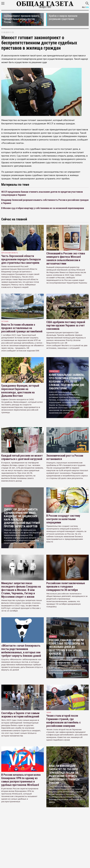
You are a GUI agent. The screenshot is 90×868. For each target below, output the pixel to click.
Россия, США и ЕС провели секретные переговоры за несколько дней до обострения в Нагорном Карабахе (66, 647)
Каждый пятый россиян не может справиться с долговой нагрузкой (22, 457)
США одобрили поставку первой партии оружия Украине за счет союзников (66, 325)
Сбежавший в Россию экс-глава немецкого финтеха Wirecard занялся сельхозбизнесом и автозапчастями (66, 258)
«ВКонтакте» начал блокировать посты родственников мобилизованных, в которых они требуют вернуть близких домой (21, 651)
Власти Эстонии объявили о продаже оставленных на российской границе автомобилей (22, 328)
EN (87, 7)
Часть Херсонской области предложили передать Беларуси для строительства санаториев (21, 259)
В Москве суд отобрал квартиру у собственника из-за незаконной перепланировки (43, 208)
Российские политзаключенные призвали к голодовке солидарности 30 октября (66, 587)
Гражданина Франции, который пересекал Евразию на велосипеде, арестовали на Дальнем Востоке (20, 391)
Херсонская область (10, 253)
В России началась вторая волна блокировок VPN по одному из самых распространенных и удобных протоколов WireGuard (21, 780)
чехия (49, 712)
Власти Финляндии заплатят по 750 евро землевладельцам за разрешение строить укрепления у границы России (64, 774)
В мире (53, 637)
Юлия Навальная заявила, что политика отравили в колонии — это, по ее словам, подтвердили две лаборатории (67, 382)
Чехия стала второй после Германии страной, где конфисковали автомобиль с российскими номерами (64, 721)
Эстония (5, 321)
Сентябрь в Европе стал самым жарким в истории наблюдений (20, 715)
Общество (45, 7)
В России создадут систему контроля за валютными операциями (63, 519)
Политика (54, 371)
